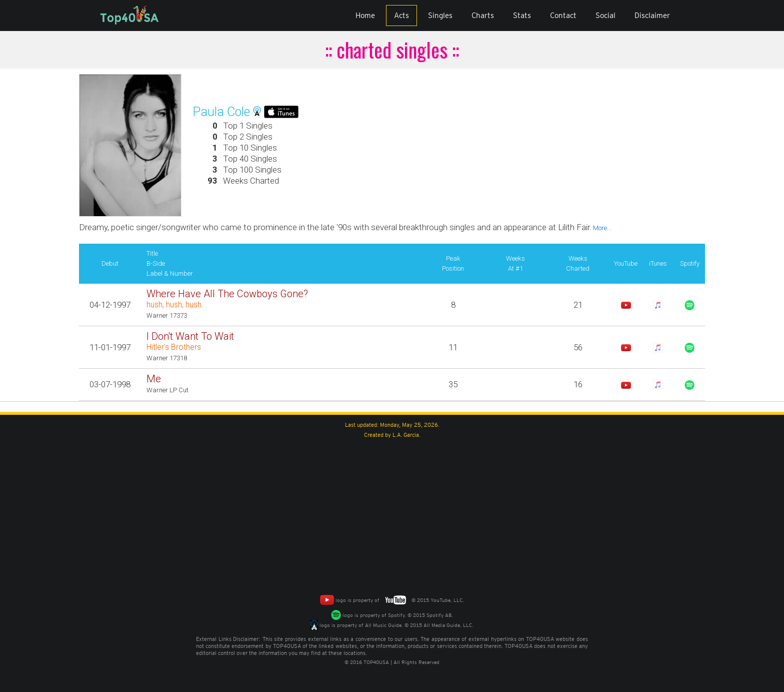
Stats (522, 16)
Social (605, 16)
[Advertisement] (392, 515)
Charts (483, 16)
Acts (401, 16)
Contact (563, 16)
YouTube (626, 263)
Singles (440, 16)
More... (601, 228)
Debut (110, 263)
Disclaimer (652, 16)
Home (365, 16)
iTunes (658, 263)
